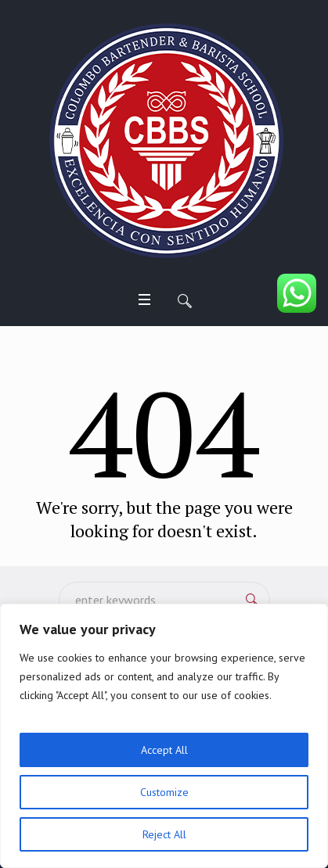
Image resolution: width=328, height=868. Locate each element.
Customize (164, 792)
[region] (164, 736)
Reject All (164, 834)
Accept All (164, 750)
